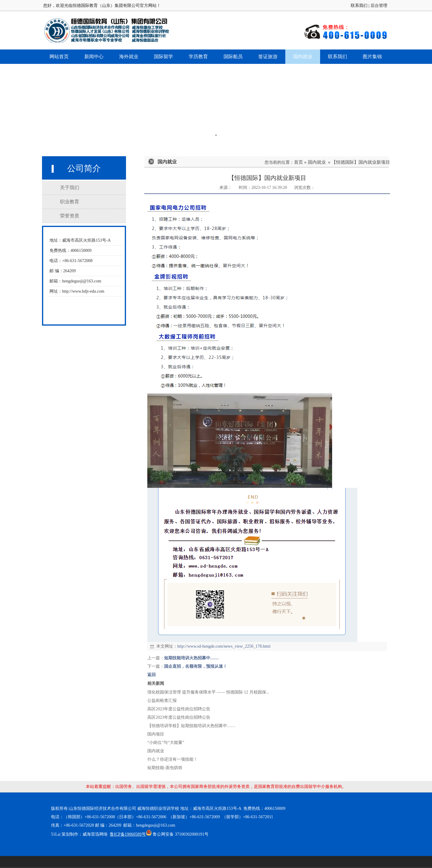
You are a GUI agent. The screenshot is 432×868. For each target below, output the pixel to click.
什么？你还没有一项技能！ (172, 759)
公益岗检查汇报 (162, 701)
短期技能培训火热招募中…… (191, 658)
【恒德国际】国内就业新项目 (361, 162)
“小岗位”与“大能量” (166, 743)
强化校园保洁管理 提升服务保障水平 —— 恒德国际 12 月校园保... (208, 692)
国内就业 (317, 162)
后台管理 (379, 6)
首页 (298, 162)
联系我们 (359, 6)
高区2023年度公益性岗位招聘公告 (179, 709)
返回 (151, 675)
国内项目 (156, 734)
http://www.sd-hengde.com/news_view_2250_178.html (224, 646)
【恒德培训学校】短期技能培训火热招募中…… (191, 726)
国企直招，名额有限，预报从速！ (196, 666)
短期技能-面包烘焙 (165, 768)
